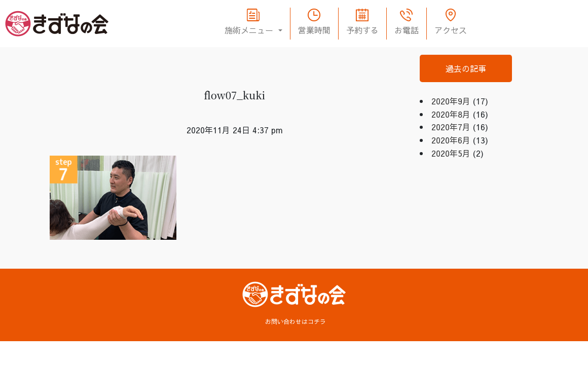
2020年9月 (451, 101)
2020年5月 (451, 153)
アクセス (451, 30)
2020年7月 (451, 127)
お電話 (407, 30)
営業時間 (314, 30)
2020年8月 (451, 114)
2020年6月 (451, 140)
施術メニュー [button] (250, 30)
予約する (362, 30)
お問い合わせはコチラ (296, 321)
